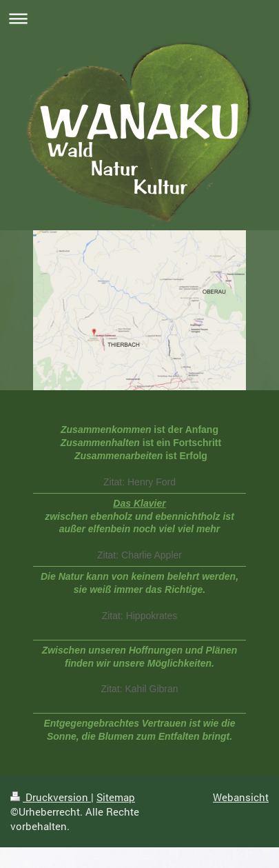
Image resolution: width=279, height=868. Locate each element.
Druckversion (51, 797)
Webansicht (241, 797)
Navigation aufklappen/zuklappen (139, 18)
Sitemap (116, 797)
